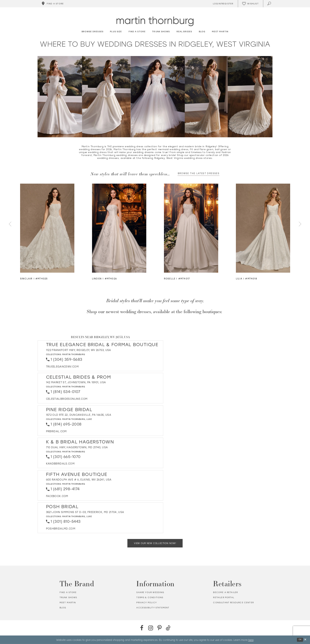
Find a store (68, 592)
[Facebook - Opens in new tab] (142, 628)
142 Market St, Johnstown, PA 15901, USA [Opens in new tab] (76, 382)
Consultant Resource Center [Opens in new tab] (233, 603)
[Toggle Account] (222, 4)
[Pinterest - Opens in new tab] (159, 628)
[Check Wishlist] (250, 4)
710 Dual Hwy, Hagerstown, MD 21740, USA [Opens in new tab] (77, 447)
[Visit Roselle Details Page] (191, 228)
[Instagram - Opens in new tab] (151, 628)
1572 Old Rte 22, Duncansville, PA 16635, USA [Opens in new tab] (79, 415)
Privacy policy (146, 603)
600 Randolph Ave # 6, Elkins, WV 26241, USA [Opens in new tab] (79, 480)
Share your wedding (150, 592)
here (251, 640)
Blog (63, 608)
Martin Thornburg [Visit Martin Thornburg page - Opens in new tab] (74, 354)
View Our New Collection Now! (155, 543)
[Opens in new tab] (62, 367)
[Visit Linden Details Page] (119, 228)
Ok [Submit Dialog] (300, 640)
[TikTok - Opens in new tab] (168, 628)
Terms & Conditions (150, 597)
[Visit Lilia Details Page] (263, 228)
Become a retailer (225, 592)
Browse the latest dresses (199, 173)
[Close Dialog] (305, 640)
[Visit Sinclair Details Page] (47, 228)
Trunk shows (68, 597)
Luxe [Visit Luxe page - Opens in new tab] (89, 419)
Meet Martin (68, 603)
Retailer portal (224, 597)
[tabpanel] (47, 232)
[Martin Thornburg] (155, 21)
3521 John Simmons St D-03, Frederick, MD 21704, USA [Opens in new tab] (85, 512)
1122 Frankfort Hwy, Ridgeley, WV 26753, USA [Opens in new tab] (79, 350)
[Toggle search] (269, 4)
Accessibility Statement (153, 608)
